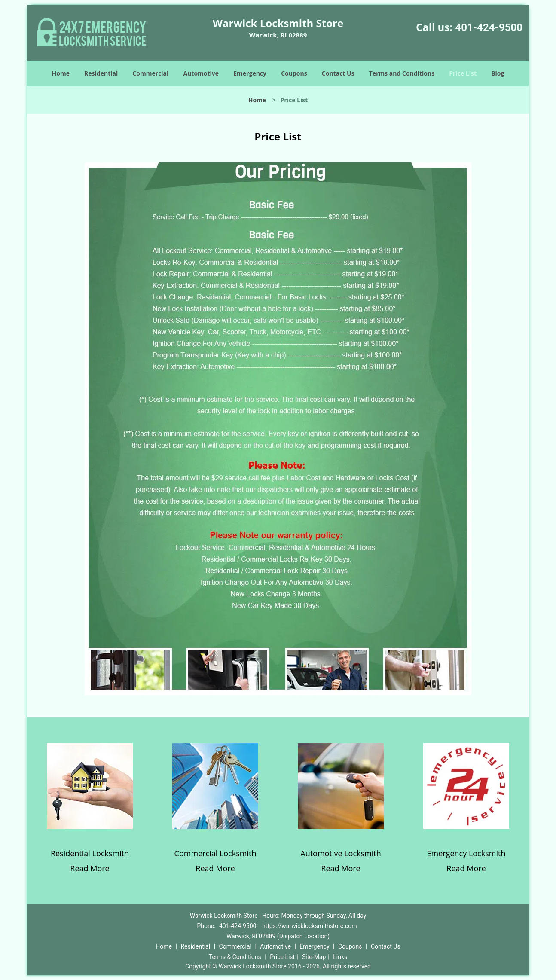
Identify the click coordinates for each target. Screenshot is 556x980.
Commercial (150, 73)
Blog (498, 73)
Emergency (250, 73)
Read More (90, 868)
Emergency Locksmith (466, 853)
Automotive (201, 73)
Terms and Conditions (402, 73)
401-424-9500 (489, 27)
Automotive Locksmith (341, 853)
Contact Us (338, 73)
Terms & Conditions (235, 957)
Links (340, 957)
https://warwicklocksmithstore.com (310, 926)
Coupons (294, 73)
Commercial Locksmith (215, 853)
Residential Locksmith (90, 853)
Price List (463, 73)
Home (61, 73)
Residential (101, 73)
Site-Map (314, 957)
